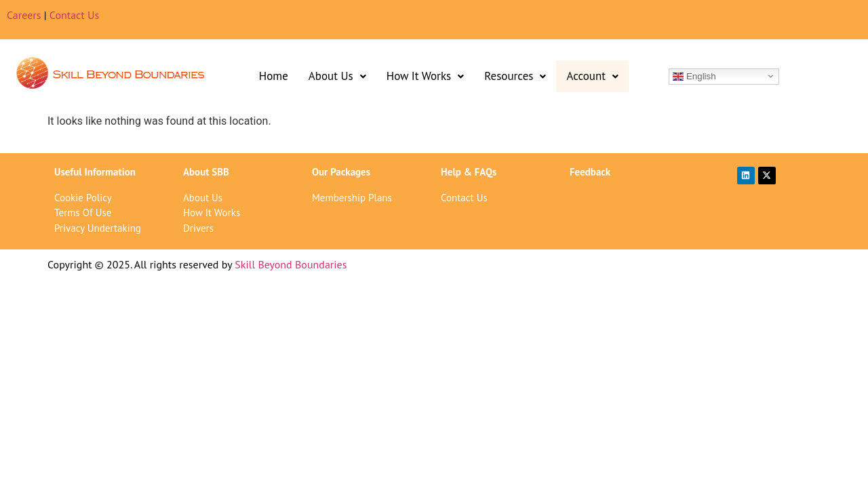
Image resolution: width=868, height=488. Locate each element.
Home (274, 76)
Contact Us (74, 15)
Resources (515, 76)
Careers (24, 15)
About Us (337, 76)
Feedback (590, 172)
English (694, 76)
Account (592, 76)
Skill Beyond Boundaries (291, 264)
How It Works (425, 76)
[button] (337, 76)
